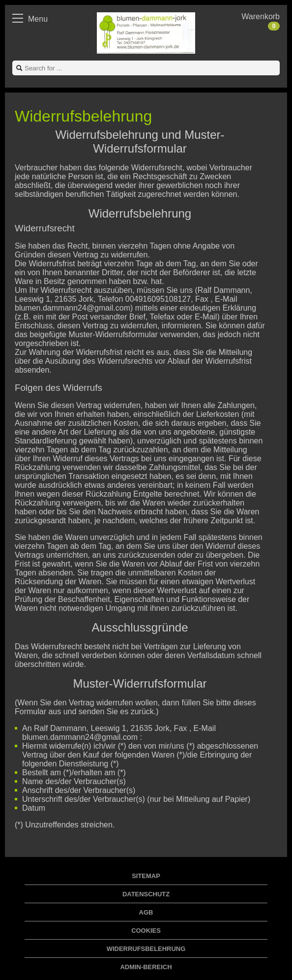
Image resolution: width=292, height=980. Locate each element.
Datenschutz (146, 894)
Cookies (146, 931)
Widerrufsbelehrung (146, 949)
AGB (146, 912)
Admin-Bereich (146, 967)
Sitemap (146, 876)
